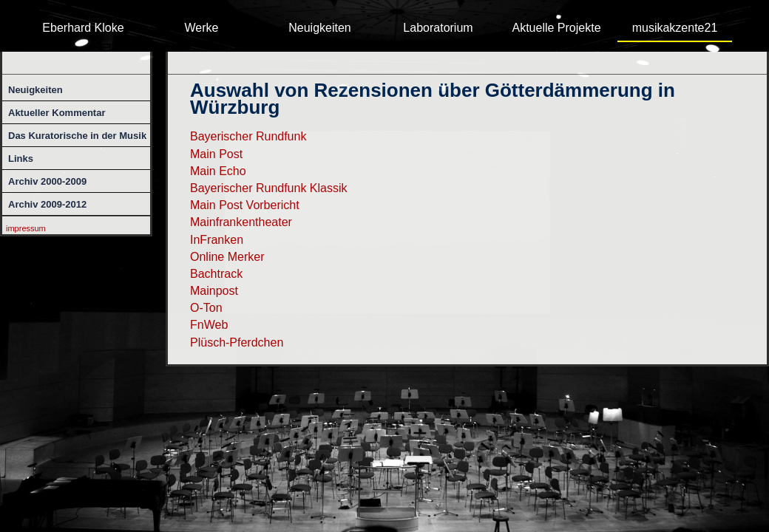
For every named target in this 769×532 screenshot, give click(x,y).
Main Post (216, 154)
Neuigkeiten (320, 28)
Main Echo (218, 171)
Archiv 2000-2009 (47, 181)
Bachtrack (216, 274)
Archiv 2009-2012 (47, 204)
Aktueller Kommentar (57, 113)
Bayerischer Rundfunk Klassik (269, 188)
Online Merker (227, 257)
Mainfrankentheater (241, 222)
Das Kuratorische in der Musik (77, 136)
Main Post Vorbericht (245, 205)
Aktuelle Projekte (556, 28)
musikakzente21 (675, 28)
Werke (202, 28)
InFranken (217, 240)
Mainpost (214, 291)
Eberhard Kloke (83, 28)
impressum (26, 228)
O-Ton (206, 308)
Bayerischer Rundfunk (248, 136)
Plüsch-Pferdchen (237, 342)
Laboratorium (438, 28)
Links (21, 158)
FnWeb (209, 325)
